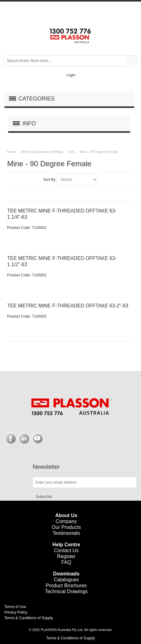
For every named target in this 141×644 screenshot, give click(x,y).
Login (71, 75)
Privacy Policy (16, 612)
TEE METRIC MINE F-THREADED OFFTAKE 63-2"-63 (68, 306)
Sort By (49, 180)
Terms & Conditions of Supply (29, 618)
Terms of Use (15, 607)
